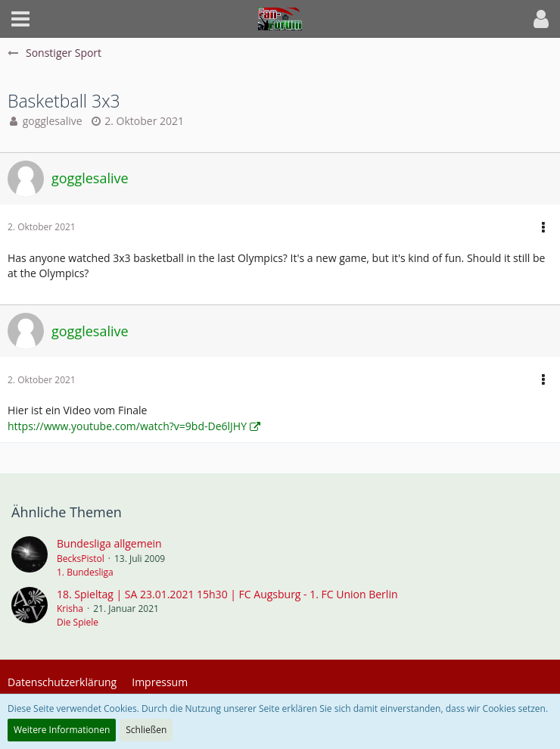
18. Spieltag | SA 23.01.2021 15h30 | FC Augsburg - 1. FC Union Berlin (227, 594)
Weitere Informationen (62, 730)
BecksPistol (81, 559)
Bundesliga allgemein (109, 543)
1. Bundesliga (85, 572)
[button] (20, 19)
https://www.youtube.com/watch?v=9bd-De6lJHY (127, 426)
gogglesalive (53, 121)
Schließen (146, 730)
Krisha (70, 609)
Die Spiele (78, 622)
